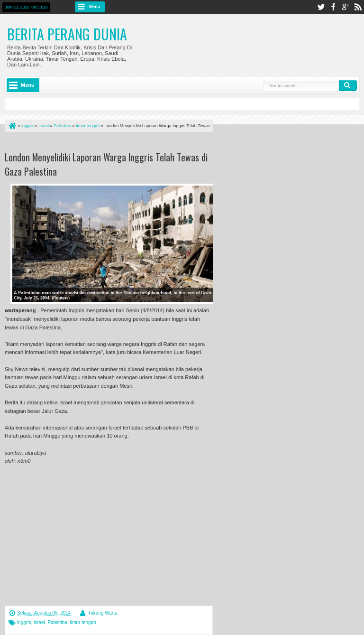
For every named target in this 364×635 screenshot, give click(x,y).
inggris (24, 622)
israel (39, 622)
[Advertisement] (116, 144)
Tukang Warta (102, 613)
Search (348, 85)
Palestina (58, 622)
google (346, 7)
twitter (321, 7)
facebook (333, 7)
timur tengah (83, 622)
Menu (95, 7)
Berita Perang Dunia (67, 34)
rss (358, 7)
